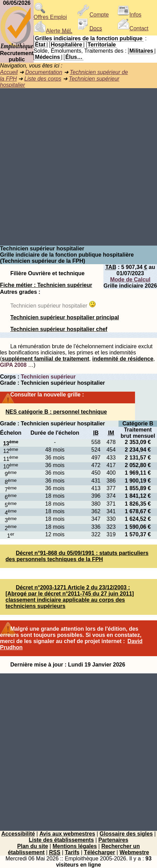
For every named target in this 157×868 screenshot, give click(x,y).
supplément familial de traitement (45, 359)
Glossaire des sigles (126, 834)
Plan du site (33, 846)
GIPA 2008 (13, 365)
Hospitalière (67, 45)
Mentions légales (75, 846)
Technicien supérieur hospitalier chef (59, 329)
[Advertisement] (78, 167)
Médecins (48, 57)
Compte (93, 15)
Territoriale (102, 45)
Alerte (53, 31)
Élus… (74, 57)
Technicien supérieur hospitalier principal (65, 317)
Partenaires (113, 840)
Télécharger (99, 852)
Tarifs (72, 852)
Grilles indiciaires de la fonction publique (89, 38)
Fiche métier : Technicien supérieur (46, 285)
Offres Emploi (50, 15)
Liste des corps (43, 79)
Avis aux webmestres (67, 834)
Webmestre (134, 852)
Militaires (141, 51)
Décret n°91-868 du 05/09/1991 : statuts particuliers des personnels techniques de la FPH (77, 556)
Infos (129, 15)
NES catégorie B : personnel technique (56, 412)
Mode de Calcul (130, 280)
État (40, 45)
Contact (133, 28)
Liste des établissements (61, 840)
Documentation (44, 72)
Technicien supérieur (48, 377)
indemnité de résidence (123, 359)
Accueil (9, 72)
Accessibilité (18, 834)
